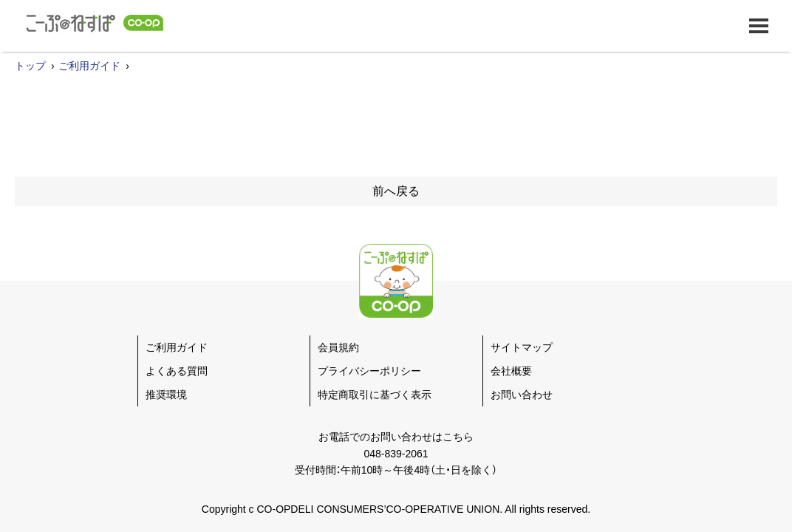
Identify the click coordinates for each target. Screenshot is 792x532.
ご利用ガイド (89, 66)
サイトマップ (522, 347)
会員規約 (338, 347)
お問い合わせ (522, 395)
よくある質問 (177, 371)
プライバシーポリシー (369, 371)
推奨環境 (166, 395)
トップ (30, 66)
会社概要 (511, 371)
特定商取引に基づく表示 (375, 395)
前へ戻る (396, 191)
